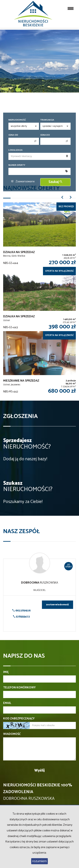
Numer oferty (17, 165)
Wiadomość (12, 734)
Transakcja (47, 120)
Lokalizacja (15, 150)
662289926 (21, 611)
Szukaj (55, 182)
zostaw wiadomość (58, 605)
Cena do (45, 135)
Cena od (13, 135)
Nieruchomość (17, 120)
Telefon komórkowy (19, 688)
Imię (6, 672)
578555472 (21, 617)
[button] (62, 199)
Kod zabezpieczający (19, 719)
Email (7, 703)
